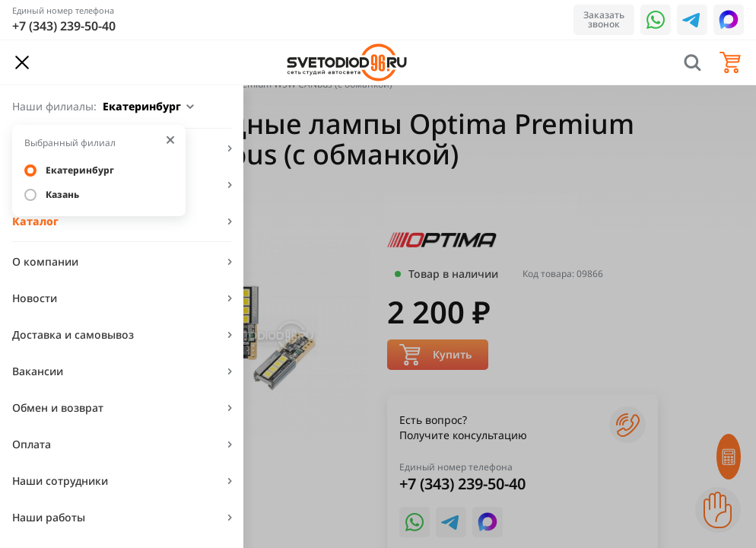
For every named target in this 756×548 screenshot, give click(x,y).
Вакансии (38, 371)
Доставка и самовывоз (73, 335)
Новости (35, 298)
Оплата (32, 444)
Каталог (35, 221)
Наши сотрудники (60, 481)
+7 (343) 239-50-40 (64, 26)
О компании (45, 261)
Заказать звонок (604, 19)
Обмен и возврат (58, 408)
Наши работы (49, 517)
